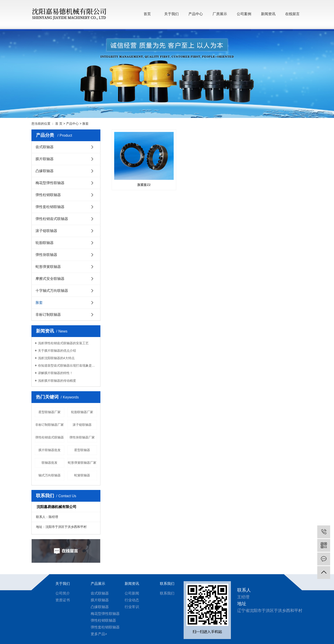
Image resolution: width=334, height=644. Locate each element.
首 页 (59, 124)
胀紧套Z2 (142, 181)
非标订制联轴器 (48, 315)
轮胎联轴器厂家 (82, 412)
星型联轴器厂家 (50, 412)
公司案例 (244, 14)
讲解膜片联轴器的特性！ (55, 373)
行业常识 (132, 607)
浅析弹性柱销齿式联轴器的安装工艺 (63, 343)
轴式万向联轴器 (50, 475)
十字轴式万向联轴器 (52, 291)
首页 (147, 14)
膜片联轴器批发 (50, 450)
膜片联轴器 (45, 159)
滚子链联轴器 (46, 231)
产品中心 (196, 14)
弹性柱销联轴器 (48, 195)
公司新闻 (132, 593)
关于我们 (171, 14)
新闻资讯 (268, 14)
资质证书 (63, 600)
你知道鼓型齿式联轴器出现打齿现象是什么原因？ (68, 365)
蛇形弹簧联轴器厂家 (82, 463)
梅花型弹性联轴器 (50, 183)
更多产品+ (99, 634)
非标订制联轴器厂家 (50, 425)
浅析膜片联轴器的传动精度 (57, 381)
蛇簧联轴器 (82, 475)
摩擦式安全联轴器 (50, 279)
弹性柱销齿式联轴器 (52, 219)
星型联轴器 (82, 450)
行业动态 (132, 600)
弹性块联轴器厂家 (82, 437)
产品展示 (98, 584)
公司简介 (63, 593)
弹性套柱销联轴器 (50, 207)
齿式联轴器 (45, 147)
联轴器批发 (50, 463)
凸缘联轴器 (45, 171)
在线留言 (292, 14)
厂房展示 (220, 14)
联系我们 (167, 584)
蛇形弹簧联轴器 (48, 267)
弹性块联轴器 (46, 255)
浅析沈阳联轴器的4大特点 (56, 358)
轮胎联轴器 (45, 243)
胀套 (85, 124)
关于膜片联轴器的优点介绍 (57, 351)
